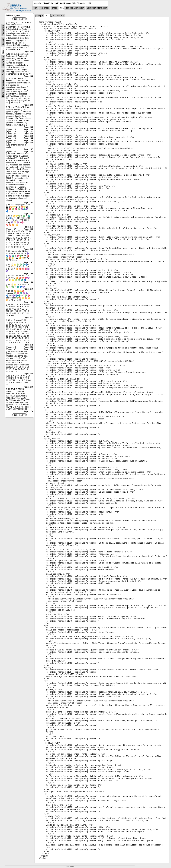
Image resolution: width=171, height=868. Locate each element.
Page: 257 (28, 262)
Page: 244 (28, 138)
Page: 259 (28, 289)
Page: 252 (28, 203)
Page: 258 (28, 273)
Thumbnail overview (75, 8)
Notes (3, 72)
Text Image (44, 8)
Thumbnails (3, 30)
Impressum (70, 866)
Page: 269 (28, 387)
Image (54, 8)
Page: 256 (28, 249)
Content (3, 42)
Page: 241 (28, 132)
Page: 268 (28, 374)
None (3, 94)
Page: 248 (28, 152)
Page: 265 (28, 347)
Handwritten (3, 62)
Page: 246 (28, 143)
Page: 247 (28, 149)
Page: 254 (28, 227)
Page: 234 (28, 127)
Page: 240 (28, 129)
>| (63, 16)
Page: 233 (28, 52)
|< (41, 16)
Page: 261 (28, 318)
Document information (97, 8)
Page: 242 (28, 134)
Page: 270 (28, 411)
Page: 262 (28, 345)
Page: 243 (28, 136)
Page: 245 (28, 140)
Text (35, 8)
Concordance (3, 84)
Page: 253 (28, 214)
